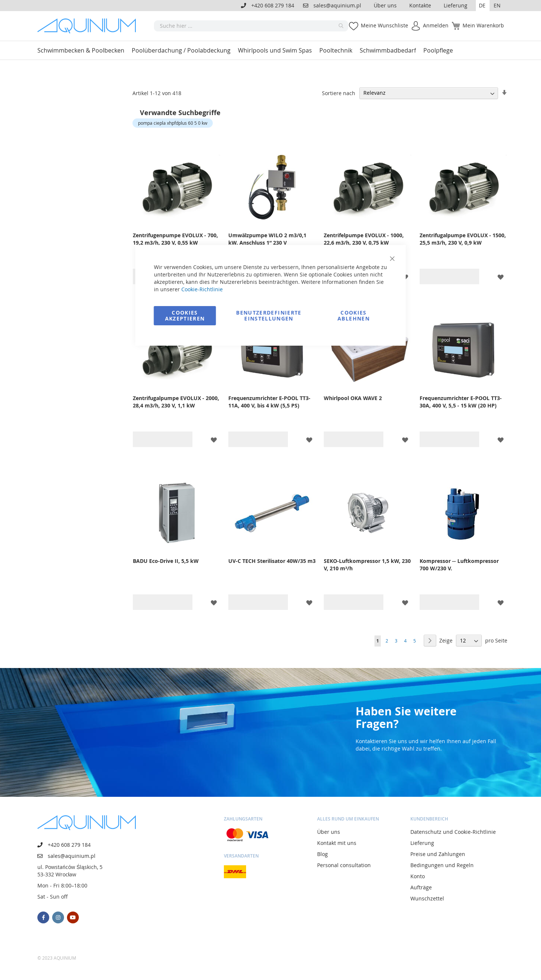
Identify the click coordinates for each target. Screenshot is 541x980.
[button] (483, 6)
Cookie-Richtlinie (202, 289)
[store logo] (89, 26)
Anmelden (436, 25)
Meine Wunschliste (384, 25)
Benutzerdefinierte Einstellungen (269, 316)
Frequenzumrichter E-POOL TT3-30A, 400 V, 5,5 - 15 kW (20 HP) (461, 402)
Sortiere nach (339, 93)
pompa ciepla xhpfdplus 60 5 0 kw (173, 123)
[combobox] (251, 26)
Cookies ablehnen (354, 316)
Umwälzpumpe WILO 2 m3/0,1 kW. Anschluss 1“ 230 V (267, 239)
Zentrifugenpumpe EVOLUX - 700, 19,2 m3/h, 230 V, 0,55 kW (175, 239)
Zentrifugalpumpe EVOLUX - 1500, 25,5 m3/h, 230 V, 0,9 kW (463, 239)
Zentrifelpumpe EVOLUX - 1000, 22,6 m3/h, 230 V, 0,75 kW (364, 239)
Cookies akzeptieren (185, 316)
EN (497, 5)
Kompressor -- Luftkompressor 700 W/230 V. (459, 565)
